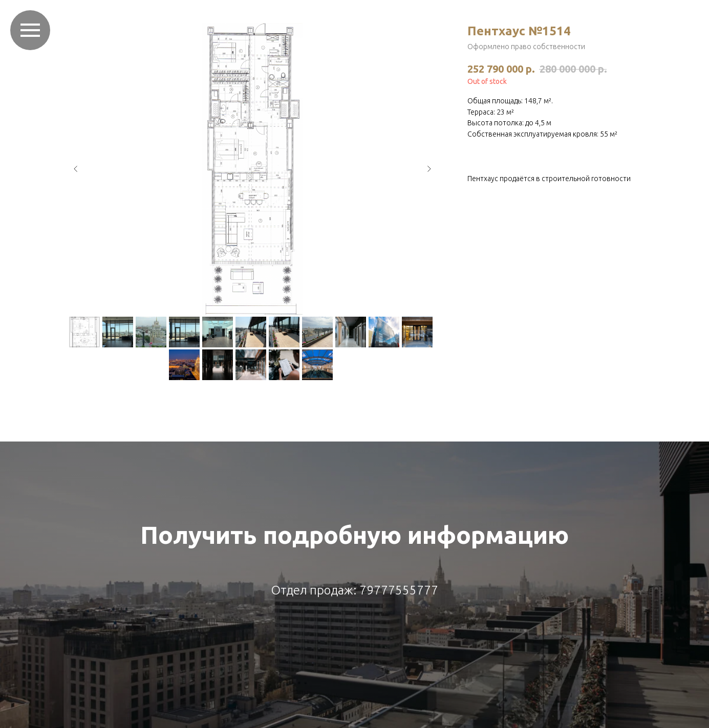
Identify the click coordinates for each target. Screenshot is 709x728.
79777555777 (399, 590)
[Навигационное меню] (30, 30)
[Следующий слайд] (429, 169)
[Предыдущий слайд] (76, 169)
